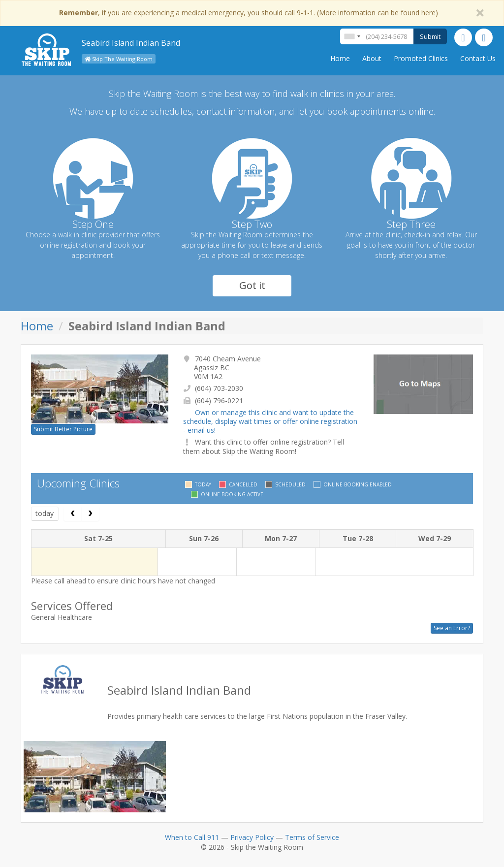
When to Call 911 (192, 837)
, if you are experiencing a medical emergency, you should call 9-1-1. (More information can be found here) (249, 13)
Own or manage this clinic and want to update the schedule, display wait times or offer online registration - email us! (270, 421)
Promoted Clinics (421, 58)
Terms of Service (312, 837)
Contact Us (478, 58)
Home (340, 58)
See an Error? (452, 628)
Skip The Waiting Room (119, 59)
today (45, 513)
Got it (252, 285)
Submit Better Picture (63, 429)
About (372, 58)
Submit (430, 36)
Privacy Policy (252, 837)
